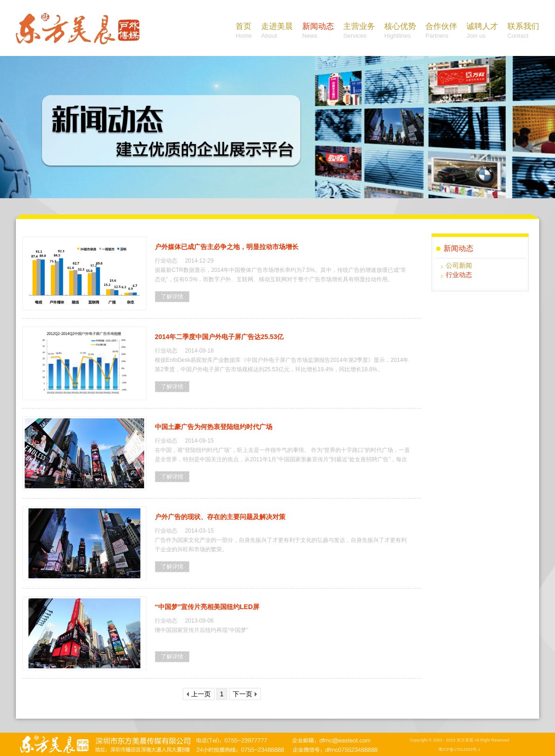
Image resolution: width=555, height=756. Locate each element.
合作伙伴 (441, 31)
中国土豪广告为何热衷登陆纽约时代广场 (214, 427)
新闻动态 (318, 31)
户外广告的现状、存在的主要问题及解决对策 (220, 517)
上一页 (199, 694)
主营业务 (359, 31)
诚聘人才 (482, 31)
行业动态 (459, 275)
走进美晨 (277, 31)
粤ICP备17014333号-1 (459, 749)
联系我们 (523, 31)
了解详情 (172, 297)
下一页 (245, 694)
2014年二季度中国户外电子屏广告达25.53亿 (219, 337)
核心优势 (400, 31)
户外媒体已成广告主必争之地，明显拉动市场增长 (227, 247)
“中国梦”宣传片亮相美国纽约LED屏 (207, 607)
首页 (244, 31)
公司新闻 (459, 265)
